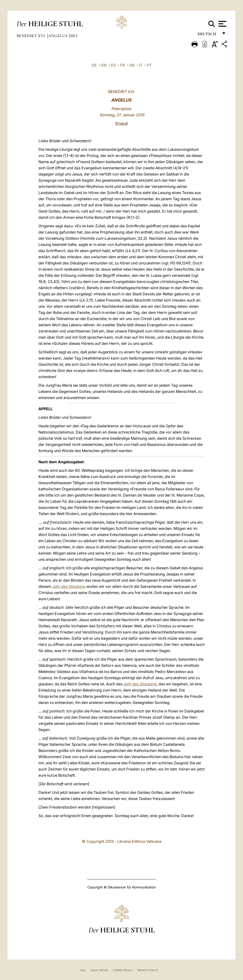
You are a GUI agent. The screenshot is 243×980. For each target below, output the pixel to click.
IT (141, 65)
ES (113, 65)
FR (123, 65)
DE (94, 65)
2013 (74, 36)
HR (132, 65)
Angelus (58, 36)
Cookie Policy (123, 970)
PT (149, 65)
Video (121, 124)
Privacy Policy (148, 970)
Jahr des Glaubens (69, 586)
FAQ (83, 970)
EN (104, 65)
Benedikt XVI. (32, 36)
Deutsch (208, 35)
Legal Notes (99, 970)
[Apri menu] (222, 24)
